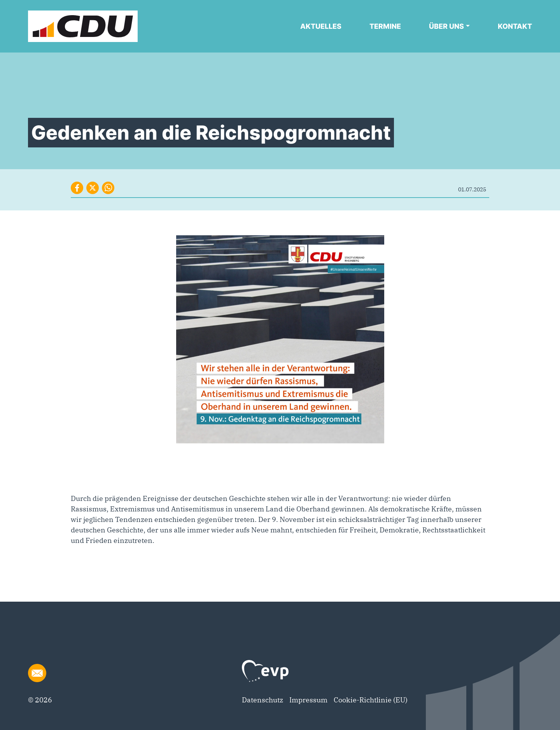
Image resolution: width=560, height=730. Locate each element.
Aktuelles (321, 26)
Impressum (308, 700)
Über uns (446, 26)
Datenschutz (262, 700)
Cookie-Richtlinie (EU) (371, 700)
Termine (385, 26)
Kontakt (515, 26)
